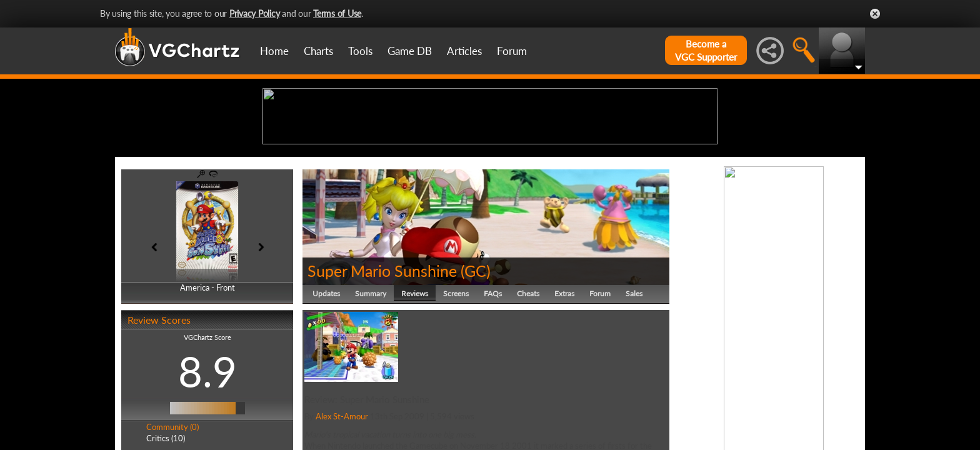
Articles (464, 51)
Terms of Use (337, 13)
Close (875, 14)
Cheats (528, 390)
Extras (564, 390)
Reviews (415, 390)
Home (274, 51)
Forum (512, 51)
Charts (318, 51)
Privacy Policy (255, 13)
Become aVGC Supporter (706, 50)
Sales (634, 390)
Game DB (410, 51)
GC (475, 367)
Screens (456, 390)
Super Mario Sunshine (382, 367)
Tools (360, 51)
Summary (371, 390)
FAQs (493, 390)
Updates (326, 390)
